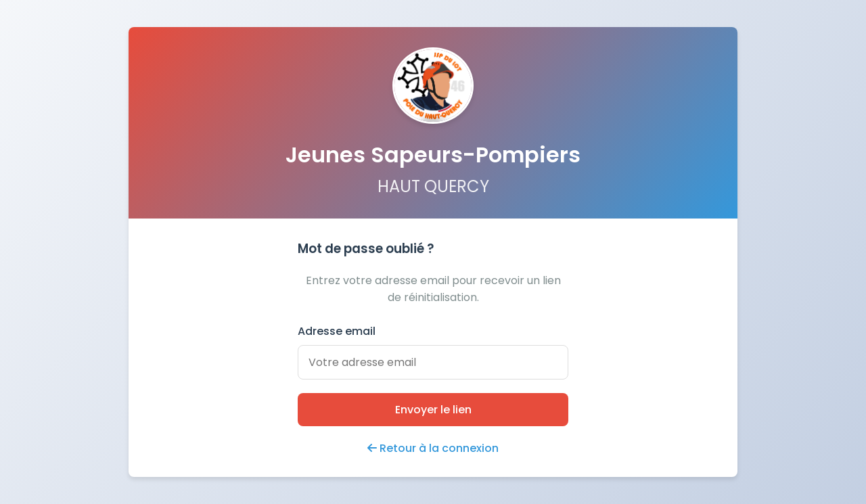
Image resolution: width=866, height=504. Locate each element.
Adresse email (337, 331)
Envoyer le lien (433, 410)
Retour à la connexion (433, 448)
